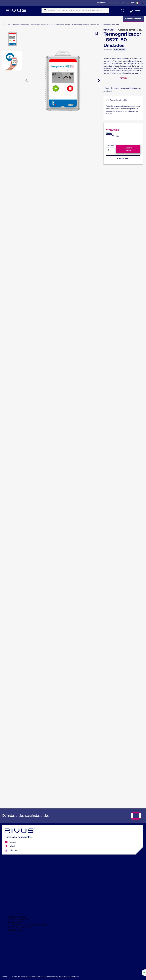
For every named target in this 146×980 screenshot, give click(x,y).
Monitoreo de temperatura (42, 24)
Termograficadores (63, 24)
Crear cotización (133, 19)
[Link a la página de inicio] (7, 25)
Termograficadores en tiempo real (86, 24)
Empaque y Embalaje (21, 24)
